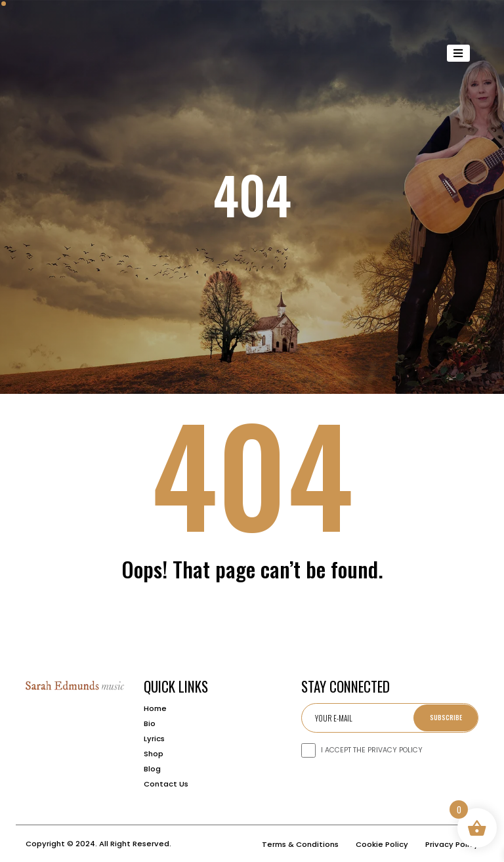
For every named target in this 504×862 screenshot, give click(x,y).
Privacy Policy (452, 844)
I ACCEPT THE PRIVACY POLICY (372, 750)
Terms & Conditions (300, 844)
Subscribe (446, 717)
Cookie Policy (382, 844)
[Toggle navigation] (459, 53)
